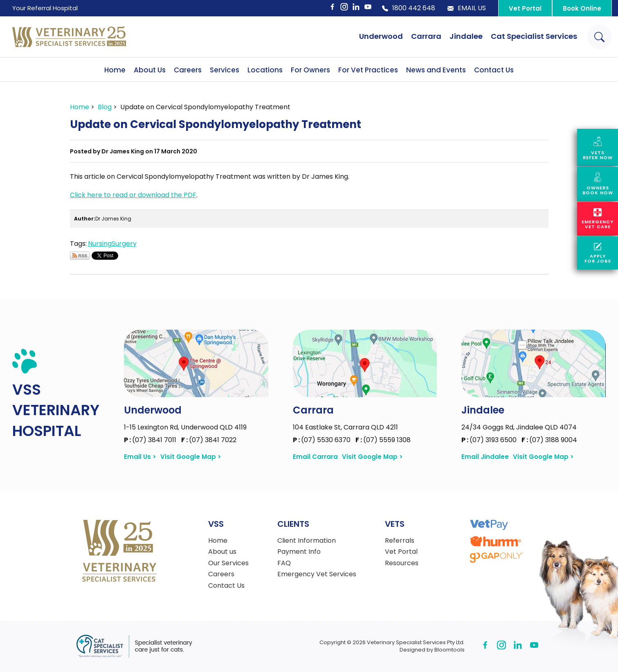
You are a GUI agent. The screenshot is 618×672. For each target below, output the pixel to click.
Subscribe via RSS (80, 256)
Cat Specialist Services (534, 36)
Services (225, 70)
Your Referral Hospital (45, 8)
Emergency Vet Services (317, 574)
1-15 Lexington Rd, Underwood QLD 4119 (185, 427)
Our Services (228, 563)
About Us (150, 70)
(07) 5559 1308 (383, 440)
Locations (265, 70)
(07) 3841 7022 (209, 440)
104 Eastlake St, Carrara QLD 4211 (345, 427)
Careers (188, 70)
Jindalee (466, 36)
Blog (105, 107)
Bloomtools (449, 650)
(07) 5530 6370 (322, 440)
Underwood (381, 36)
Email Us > (140, 457)
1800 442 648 (409, 8)
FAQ (284, 563)
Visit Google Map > (191, 457)
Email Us (467, 8)
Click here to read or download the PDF (133, 195)
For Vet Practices (368, 70)
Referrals (400, 541)
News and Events (436, 70)
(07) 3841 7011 (151, 440)
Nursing (100, 244)
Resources (402, 563)
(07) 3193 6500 (490, 440)
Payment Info (299, 552)
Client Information (307, 541)
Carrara (426, 36)
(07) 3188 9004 (549, 440)
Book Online (582, 8)
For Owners (310, 70)
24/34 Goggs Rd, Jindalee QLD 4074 (519, 427)
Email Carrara (315, 457)
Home (115, 70)
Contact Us (494, 70)
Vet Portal (525, 8)
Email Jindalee (485, 457)
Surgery (124, 244)
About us (222, 552)
